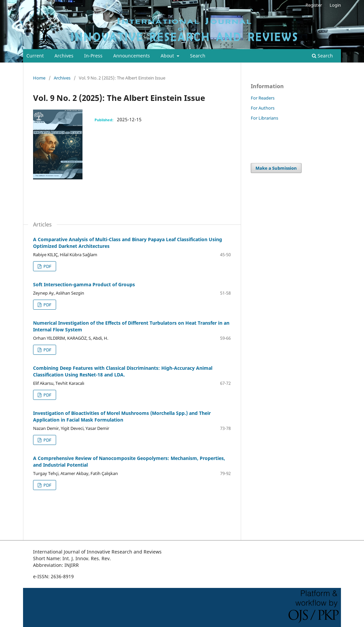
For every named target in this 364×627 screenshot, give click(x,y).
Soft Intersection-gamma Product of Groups (84, 284)
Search (198, 56)
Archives (64, 56)
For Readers (263, 98)
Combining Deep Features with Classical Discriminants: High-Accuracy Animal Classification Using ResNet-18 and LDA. (123, 371)
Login (335, 5)
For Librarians (264, 118)
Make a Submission (276, 168)
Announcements (132, 56)
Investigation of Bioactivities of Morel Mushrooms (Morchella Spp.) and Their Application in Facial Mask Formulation (122, 416)
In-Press (93, 56)
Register (314, 5)
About (168, 56)
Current (35, 56)
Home (39, 78)
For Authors (263, 108)
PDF (47, 266)
